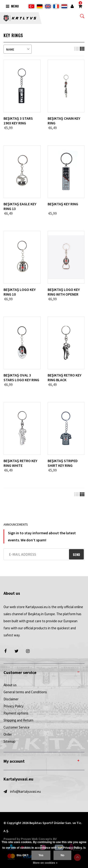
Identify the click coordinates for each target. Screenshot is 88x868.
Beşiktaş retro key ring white (20, 463)
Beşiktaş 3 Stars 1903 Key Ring (18, 121)
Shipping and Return (18, 720)
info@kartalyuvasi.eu (25, 791)
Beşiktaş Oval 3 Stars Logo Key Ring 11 (21, 377)
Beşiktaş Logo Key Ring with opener (64, 292)
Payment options (16, 713)
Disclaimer (11, 699)
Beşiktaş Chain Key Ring (64, 121)
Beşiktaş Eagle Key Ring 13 (20, 206)
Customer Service (17, 727)
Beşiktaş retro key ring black (65, 377)
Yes (41, 855)
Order (8, 734)
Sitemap (10, 741)
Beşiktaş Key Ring (63, 204)
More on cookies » (45, 863)
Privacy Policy (13, 706)
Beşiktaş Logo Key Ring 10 (20, 292)
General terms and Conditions (25, 692)
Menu (12, 6)
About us (10, 685)
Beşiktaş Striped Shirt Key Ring (63, 463)
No (62, 855)
